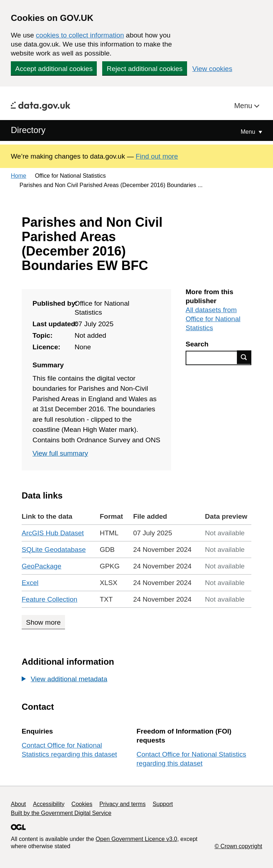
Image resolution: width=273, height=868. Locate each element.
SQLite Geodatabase (54, 550)
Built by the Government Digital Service (61, 813)
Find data (244, 357)
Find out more (157, 156)
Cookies (82, 804)
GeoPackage (42, 566)
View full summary (60, 453)
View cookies (213, 69)
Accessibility (49, 804)
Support (163, 804)
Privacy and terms (122, 804)
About (18, 804)
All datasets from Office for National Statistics (213, 319)
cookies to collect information (80, 35)
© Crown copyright (238, 846)
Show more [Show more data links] (43, 622)
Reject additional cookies (144, 69)
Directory (28, 130)
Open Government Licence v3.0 (136, 839)
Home (19, 176)
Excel (30, 583)
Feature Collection (49, 599)
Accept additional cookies (54, 69)
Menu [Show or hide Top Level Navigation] (249, 132)
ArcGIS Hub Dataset (53, 533)
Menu (244, 106)
